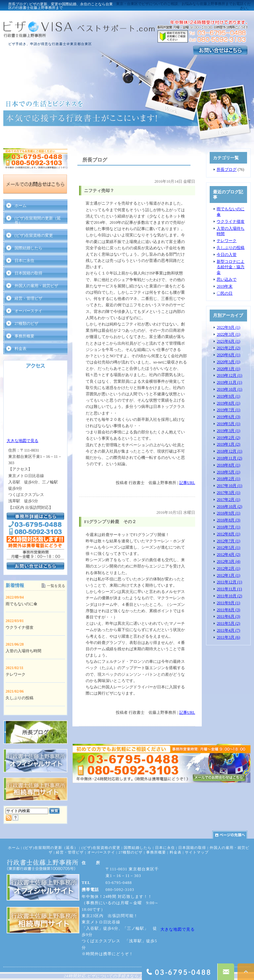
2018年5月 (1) (228, 472)
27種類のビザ (26, 323)
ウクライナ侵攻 (231, 221)
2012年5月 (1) (228, 548)
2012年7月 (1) (228, 541)
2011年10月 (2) (229, 596)
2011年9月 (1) (228, 603)
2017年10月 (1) (229, 486)
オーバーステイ (28, 311)
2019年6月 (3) (228, 417)
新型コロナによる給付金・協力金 (231, 267)
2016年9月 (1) (228, 513)
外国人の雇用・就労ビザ (36, 286)
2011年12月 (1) (229, 582)
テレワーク (227, 241)
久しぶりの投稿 (231, 248)
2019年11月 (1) (229, 382)
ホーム (21, 206)
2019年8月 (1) (228, 403)
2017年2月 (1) (228, 500)
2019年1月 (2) (228, 444)
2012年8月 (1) (228, 534)
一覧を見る (56, 586)
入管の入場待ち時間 (23, 651)
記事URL (187, 483)
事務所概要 (24, 336)
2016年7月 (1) (228, 527)
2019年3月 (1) (228, 431)
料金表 (21, 349)
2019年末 (225, 286)
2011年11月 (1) (229, 589)
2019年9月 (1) (228, 396)
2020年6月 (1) (228, 355)
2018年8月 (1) (228, 465)
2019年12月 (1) (229, 375)
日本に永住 (24, 261)
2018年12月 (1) (229, 451)
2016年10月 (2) (229, 507)
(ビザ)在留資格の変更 (34, 235)
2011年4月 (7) (228, 630)
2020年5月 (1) (228, 362)
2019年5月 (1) (228, 424)
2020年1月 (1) (228, 369)
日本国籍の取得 (28, 273)
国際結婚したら (28, 248)
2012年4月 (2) (228, 555)
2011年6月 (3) (228, 616)
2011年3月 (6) (228, 637)
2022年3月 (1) (228, 334)
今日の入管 (227, 255)
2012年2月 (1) (228, 568)
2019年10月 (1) (229, 389)
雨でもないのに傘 (21, 604)
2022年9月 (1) (228, 327)
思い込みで (227, 279)
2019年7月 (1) (228, 410)
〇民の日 (225, 293)
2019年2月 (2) (228, 438)
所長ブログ (227, 170)
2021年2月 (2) (228, 348)
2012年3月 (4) (228, 562)
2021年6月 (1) (228, 341)
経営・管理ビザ (28, 298)
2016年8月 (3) (228, 520)
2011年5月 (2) (228, 623)
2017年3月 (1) (228, 493)
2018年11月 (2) (229, 458)
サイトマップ (197, 852)
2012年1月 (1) (228, 575)
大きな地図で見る (22, 441)
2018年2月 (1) (228, 479)
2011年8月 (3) (228, 610)
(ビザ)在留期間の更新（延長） (38, 220)
